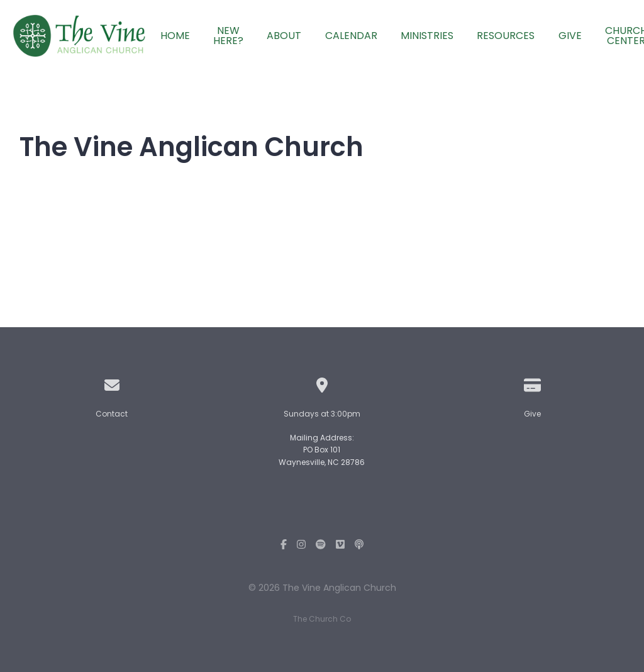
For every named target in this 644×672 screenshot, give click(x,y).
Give (532, 414)
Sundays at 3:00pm (322, 414)
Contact (112, 414)
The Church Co (322, 619)
